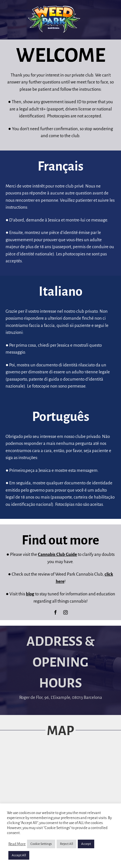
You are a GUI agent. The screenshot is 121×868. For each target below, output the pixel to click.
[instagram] (66, 612)
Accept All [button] (19, 855)
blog (30, 594)
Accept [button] (86, 844)
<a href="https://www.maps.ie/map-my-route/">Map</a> (60, 789)
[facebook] (55, 612)
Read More (17, 844)
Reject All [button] (66, 844)
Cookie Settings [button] (41, 844)
